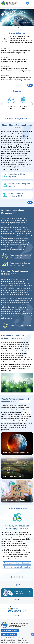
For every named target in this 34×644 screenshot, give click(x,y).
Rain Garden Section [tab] (23, 577)
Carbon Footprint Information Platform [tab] (20, 577)
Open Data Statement (9, 634)
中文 (24, 3)
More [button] (31, 202)
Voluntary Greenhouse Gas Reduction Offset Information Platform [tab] (14, 577)
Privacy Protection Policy (10, 630)
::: (20, 3)
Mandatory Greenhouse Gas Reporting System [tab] (11, 577)
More (31, 85)
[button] (27, 3)
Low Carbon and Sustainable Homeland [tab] (17, 577)
